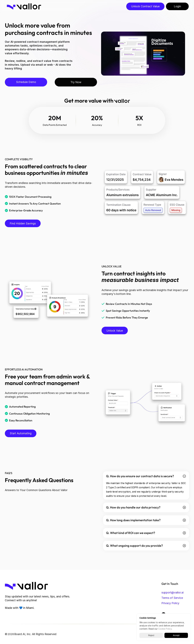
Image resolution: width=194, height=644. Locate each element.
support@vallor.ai (172, 592)
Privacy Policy (170, 603)
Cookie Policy (165, 629)
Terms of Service (172, 598)
